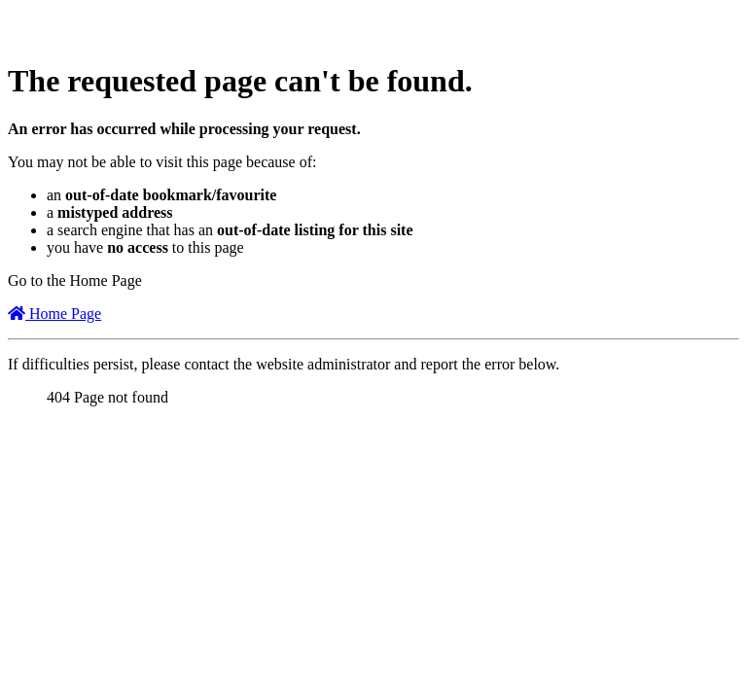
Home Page (54, 314)
